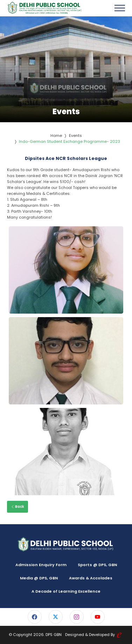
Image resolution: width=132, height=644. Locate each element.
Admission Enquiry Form (41, 565)
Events (75, 136)
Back (18, 507)
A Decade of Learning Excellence (66, 591)
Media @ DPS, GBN (39, 578)
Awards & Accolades (91, 578)
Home (56, 136)
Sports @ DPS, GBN (97, 565)
